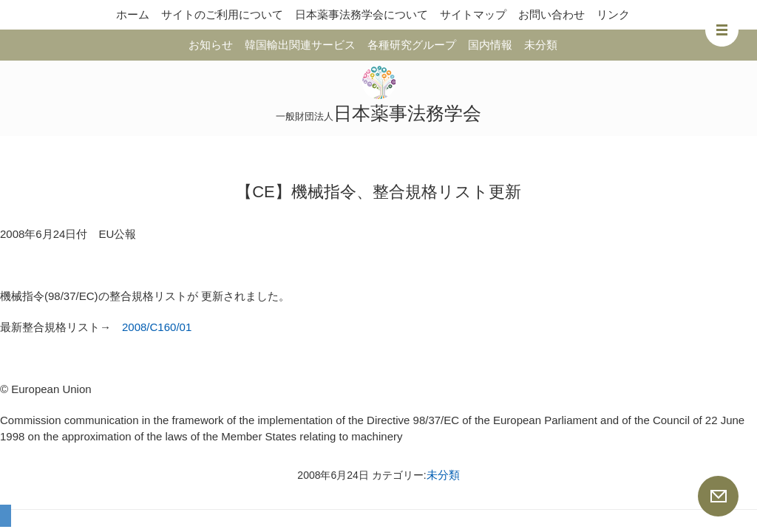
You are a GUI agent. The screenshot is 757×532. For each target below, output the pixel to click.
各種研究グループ (412, 45)
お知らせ (211, 45)
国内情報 (490, 45)
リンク (613, 14)
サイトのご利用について (222, 14)
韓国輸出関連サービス (300, 45)
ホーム (133, 14)
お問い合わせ (551, 14)
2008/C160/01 (157, 327)
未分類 (541, 45)
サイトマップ (473, 14)
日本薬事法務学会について (361, 14)
